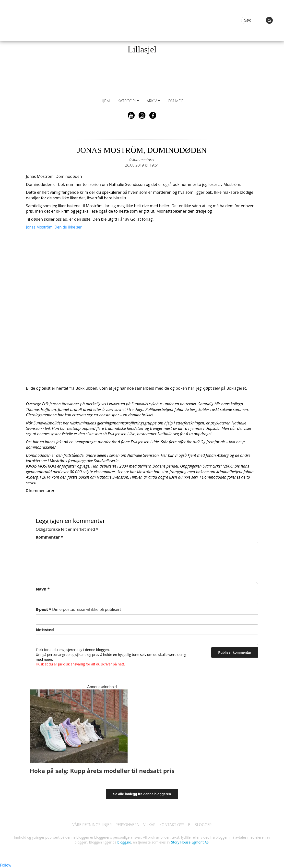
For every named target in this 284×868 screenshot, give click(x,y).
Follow (6, 865)
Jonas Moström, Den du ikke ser (55, 227)
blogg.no (124, 842)
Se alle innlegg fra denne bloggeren (142, 794)
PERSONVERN (127, 825)
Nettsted (45, 630)
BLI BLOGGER (202, 825)
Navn (43, 589)
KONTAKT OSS (173, 825)
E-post (78, 609)
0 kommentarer (142, 159)
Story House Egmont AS (190, 842)
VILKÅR (150, 825)
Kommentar (49, 537)
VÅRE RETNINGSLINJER (90, 825)
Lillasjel (142, 49)
